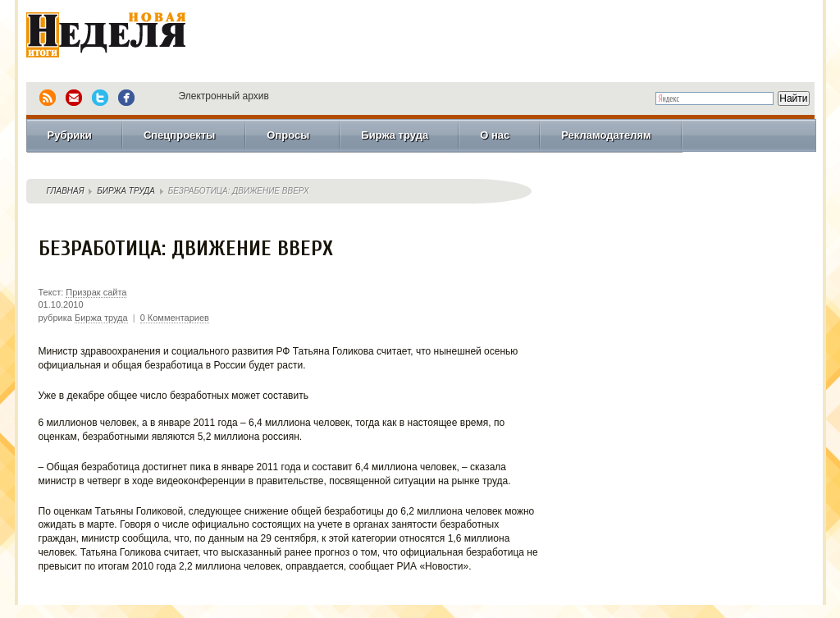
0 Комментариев (175, 318)
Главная (66, 191)
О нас (495, 135)
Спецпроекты (179, 135)
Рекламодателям (606, 135)
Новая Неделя (129, 37)
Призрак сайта (96, 292)
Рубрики (70, 135)
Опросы (288, 135)
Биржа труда (395, 135)
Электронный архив (224, 96)
